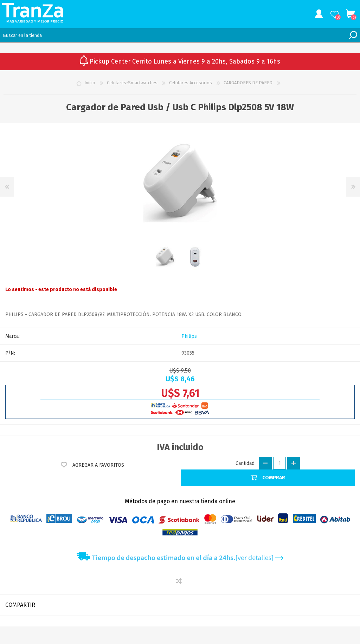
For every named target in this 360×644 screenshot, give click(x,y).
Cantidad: (246, 463)
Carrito (350, 14)
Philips (189, 336)
